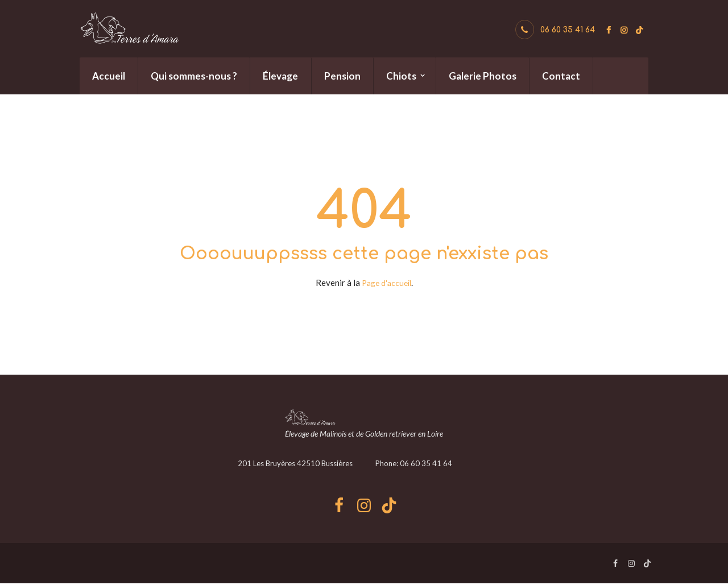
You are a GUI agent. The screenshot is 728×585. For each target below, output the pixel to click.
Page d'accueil (386, 283)
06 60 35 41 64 (568, 30)
